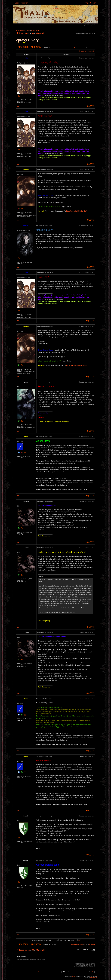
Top (18, 106)
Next (93, 47)
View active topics (36, 30)
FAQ (86, 3)
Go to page (74, 47)
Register (24, 3)
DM (24, 43)
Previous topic (83, 51)
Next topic (91, 51)
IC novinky (41, 33)
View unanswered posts (23, 30)
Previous (80, 47)
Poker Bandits (94, 978)
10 (91, 47)
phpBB (74, 976)
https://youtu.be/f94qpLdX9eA (77, 211)
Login (17, 3)
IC (33, 33)
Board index (24, 33)
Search (93, 3)
